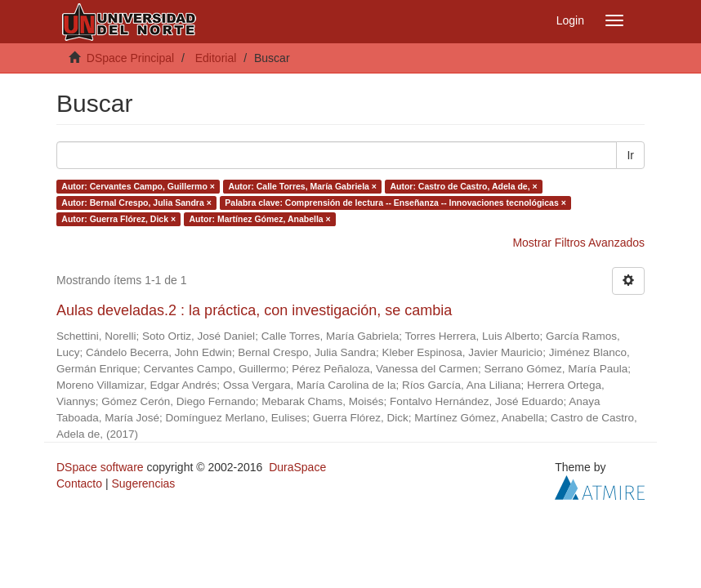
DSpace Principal (130, 58)
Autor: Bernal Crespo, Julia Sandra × (136, 203)
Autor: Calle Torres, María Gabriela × (302, 186)
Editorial (216, 58)
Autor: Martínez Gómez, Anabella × (260, 219)
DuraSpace (297, 467)
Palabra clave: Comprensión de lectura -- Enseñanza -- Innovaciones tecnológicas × (395, 203)
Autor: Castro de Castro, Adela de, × (463, 186)
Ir (630, 155)
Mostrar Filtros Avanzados (578, 243)
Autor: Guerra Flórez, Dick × (118, 219)
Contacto (79, 483)
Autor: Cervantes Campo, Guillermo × (138, 186)
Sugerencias (143, 483)
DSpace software (100, 467)
